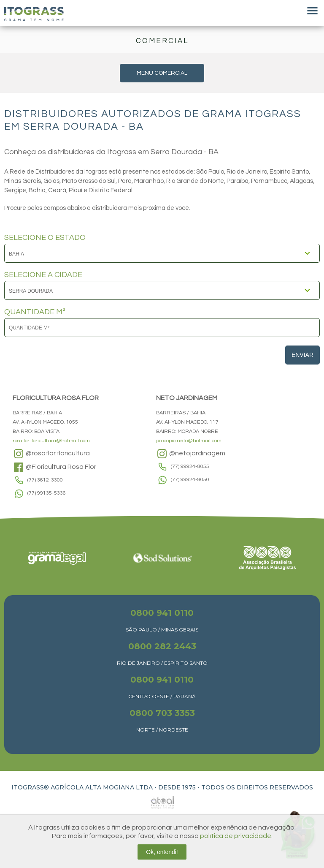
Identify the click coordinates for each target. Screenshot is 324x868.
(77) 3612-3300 (45, 480)
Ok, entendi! (162, 852)
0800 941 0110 (162, 613)
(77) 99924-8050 (190, 480)
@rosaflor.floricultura (51, 454)
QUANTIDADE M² (35, 312)
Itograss (34, 14)
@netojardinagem (191, 454)
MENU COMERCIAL (162, 73)
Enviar (302, 355)
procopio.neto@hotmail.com (189, 441)
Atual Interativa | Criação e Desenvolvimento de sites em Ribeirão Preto (153, 800)
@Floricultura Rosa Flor (54, 467)
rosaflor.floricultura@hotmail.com (51, 441)
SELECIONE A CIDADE (43, 275)
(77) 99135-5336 (47, 493)
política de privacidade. (236, 836)
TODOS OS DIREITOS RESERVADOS (257, 787)
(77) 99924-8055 (190, 467)
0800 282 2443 (162, 646)
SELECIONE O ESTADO (45, 238)
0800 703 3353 (162, 713)
